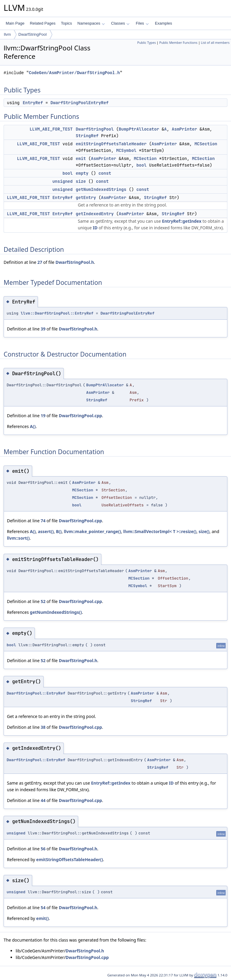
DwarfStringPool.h (75, 262)
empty (82, 173)
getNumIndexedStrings (101, 189)
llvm (7, 34)
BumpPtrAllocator (139, 129)
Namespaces (91, 23)
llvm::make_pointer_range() (92, 531)
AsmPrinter (184, 129)
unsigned (62, 181)
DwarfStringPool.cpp (80, 416)
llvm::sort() (18, 538)
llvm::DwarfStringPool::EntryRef (57, 313)
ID (95, 228)
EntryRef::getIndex (182, 221)
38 (43, 727)
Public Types (146, 43)
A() (33, 426)
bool (141, 165)
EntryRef (33, 103)
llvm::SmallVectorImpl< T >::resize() (160, 531)
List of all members (215, 43)
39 (43, 329)
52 (43, 601)
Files (142, 23)
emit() (42, 918)
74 (43, 521)
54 (43, 908)
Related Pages (43, 23)
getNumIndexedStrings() (56, 612)
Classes (120, 23)
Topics (66, 23)
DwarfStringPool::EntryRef (36, 693)
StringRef (87, 136)
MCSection (206, 144)
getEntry (86, 198)
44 (43, 800)
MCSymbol (126, 150)
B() (59, 531)
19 (43, 416)
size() (204, 531)
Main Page (15, 23)
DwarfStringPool (32, 34)
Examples (163, 23)
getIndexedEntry (95, 214)
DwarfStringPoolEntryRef (80, 103)
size (81, 181)
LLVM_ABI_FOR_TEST (51, 129)
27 (40, 262)
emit (81, 158)
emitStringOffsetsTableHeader (111, 144)
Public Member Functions (178, 43)
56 (43, 849)
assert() (46, 531)
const (105, 173)
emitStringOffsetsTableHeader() (69, 859)
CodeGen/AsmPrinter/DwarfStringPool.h (74, 73)
